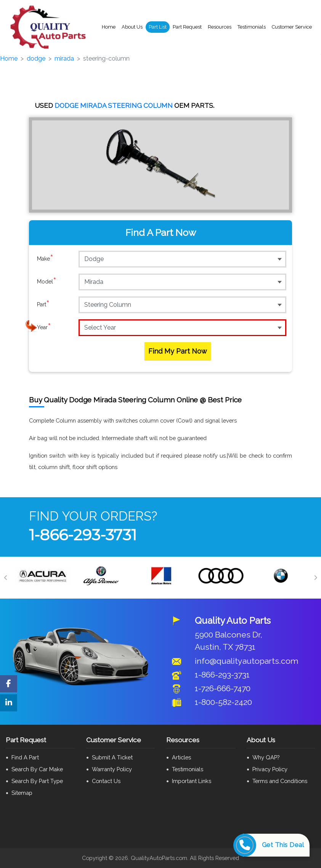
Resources (220, 27)
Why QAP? (266, 757)
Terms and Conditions (280, 781)
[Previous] (6, 578)
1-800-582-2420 (223, 702)
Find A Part (25, 757)
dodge (36, 58)
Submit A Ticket (112, 757)
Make (45, 259)
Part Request (187, 27)
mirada (64, 58)
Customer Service (292, 27)
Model (47, 282)
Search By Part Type (37, 781)
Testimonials (252, 27)
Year (44, 327)
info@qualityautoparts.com (247, 661)
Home (109, 27)
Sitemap (22, 793)
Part (43, 304)
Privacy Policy (270, 769)
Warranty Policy (112, 769)
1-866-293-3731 (83, 535)
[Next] (315, 578)
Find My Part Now (178, 351)
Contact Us (106, 781)
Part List (158, 27)
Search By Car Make (37, 769)
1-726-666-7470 (223, 688)
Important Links (192, 781)
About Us (132, 27)
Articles (181, 757)
